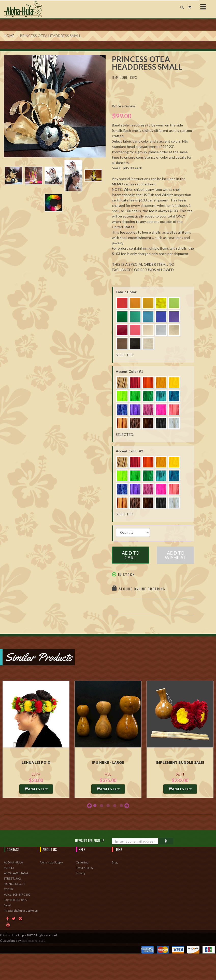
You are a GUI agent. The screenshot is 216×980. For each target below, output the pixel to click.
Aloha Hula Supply (51, 862)
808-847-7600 (21, 894)
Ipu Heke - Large (108, 762)
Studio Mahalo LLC (33, 941)
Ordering (82, 862)
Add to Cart (131, 555)
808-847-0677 (19, 900)
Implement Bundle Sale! (180, 762)
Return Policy (85, 868)
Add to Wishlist (176, 555)
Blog (115, 862)
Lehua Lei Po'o (36, 762)
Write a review (124, 106)
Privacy (81, 873)
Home (9, 36)
